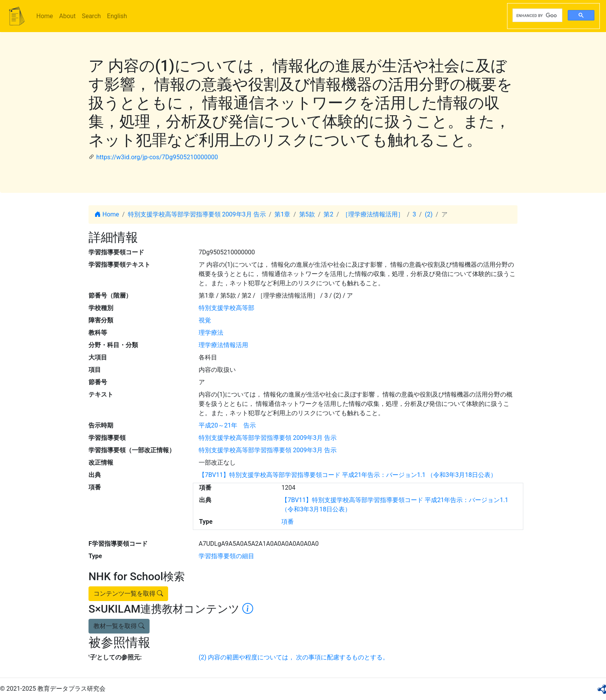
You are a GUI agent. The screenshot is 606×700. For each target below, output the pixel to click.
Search (91, 16)
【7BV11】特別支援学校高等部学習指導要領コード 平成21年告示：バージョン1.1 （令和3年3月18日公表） (348, 475)
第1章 (282, 214)
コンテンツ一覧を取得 (128, 594)
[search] (537, 15)
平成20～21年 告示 (227, 425)
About (67, 16)
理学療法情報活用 (223, 345)
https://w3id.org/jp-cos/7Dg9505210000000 (157, 157)
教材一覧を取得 (119, 626)
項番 (288, 522)
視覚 (205, 320)
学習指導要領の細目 (226, 556)
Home (45, 16)
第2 (328, 214)
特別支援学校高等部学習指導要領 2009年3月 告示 (197, 214)
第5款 (307, 214)
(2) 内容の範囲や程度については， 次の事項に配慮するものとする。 (294, 657)
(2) (429, 214)
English (117, 16)
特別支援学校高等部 (226, 308)
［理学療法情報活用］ (373, 214)
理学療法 (211, 333)
